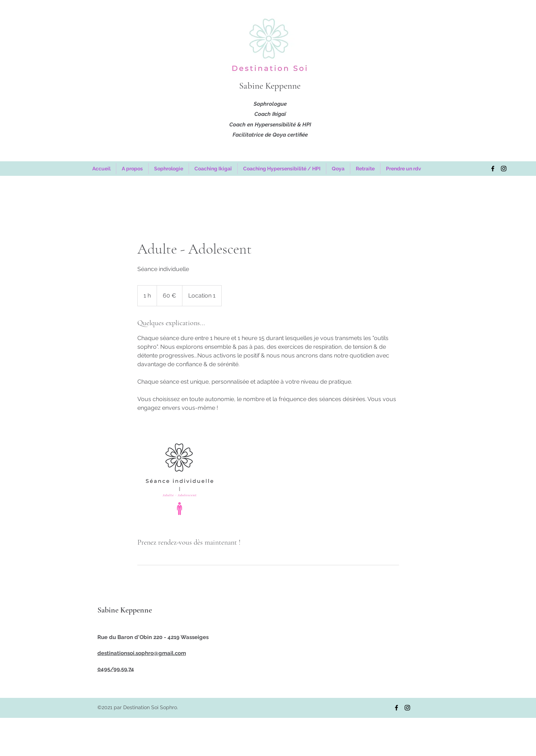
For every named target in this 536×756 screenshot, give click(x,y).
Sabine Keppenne (270, 86)
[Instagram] (504, 169)
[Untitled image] (180, 479)
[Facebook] (493, 169)
